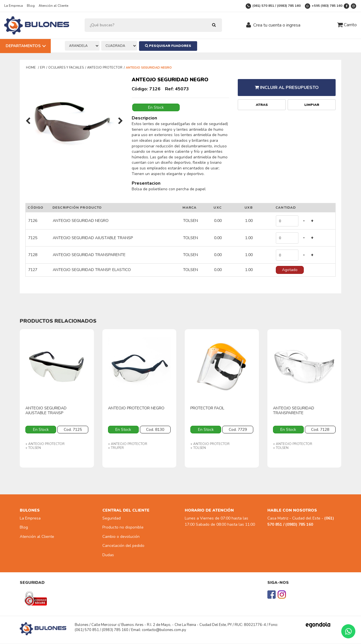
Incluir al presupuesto (287, 86)
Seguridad (112, 519)
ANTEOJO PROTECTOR (105, 68)
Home (31, 68)
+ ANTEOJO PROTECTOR (45, 444)
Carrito (347, 25)
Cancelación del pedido (123, 546)
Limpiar (312, 102)
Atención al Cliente (53, 6)
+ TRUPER (116, 448)
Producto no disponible (123, 528)
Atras (262, 102)
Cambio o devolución (121, 537)
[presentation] (28, 121)
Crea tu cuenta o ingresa (277, 25)
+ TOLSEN (33, 448)
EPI (42, 68)
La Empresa (14, 6)
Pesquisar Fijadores (170, 46)
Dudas (108, 555)
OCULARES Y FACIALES (66, 68)
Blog (31, 6)
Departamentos (23, 46)
